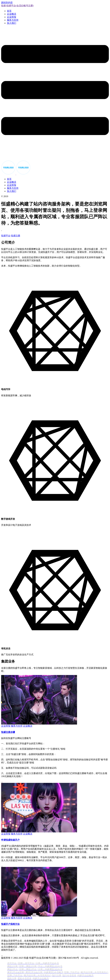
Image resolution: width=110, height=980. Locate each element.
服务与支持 (13, 20)
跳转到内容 (7, 3)
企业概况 (12, 14)
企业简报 (12, 17)
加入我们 (12, 23)
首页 (9, 11)
